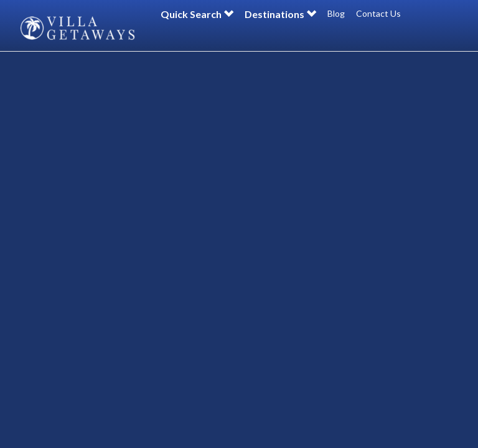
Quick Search (197, 14)
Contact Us (378, 13)
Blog (336, 13)
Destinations (280, 14)
